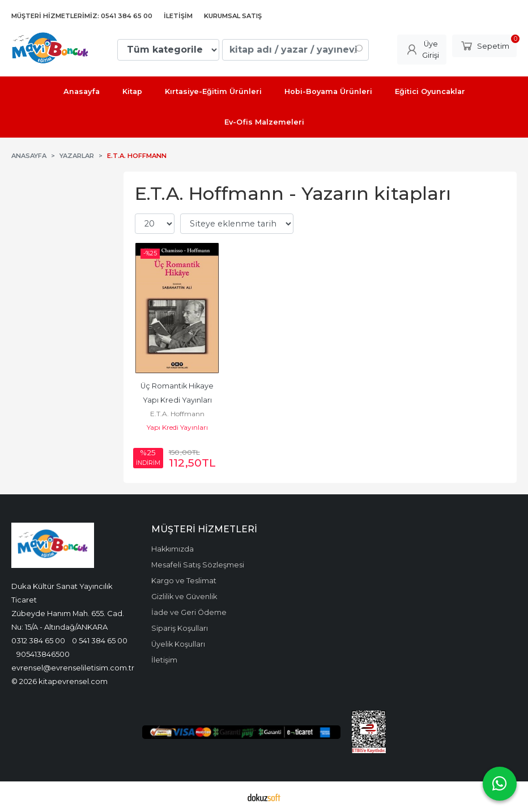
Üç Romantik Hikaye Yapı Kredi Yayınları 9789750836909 (178, 400)
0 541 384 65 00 (100, 640)
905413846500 (43, 654)
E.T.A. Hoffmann (177, 414)
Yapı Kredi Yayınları (177, 427)
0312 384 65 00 (38, 640)
